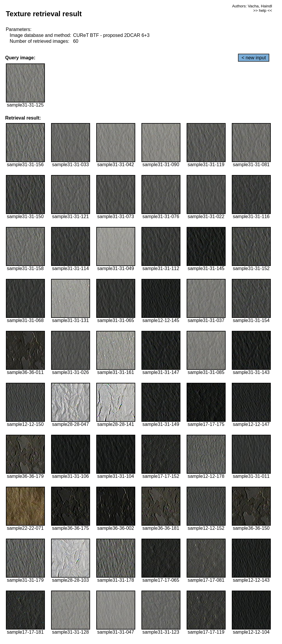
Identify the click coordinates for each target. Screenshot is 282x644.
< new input (254, 58)
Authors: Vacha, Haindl (252, 6)
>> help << (263, 10)
